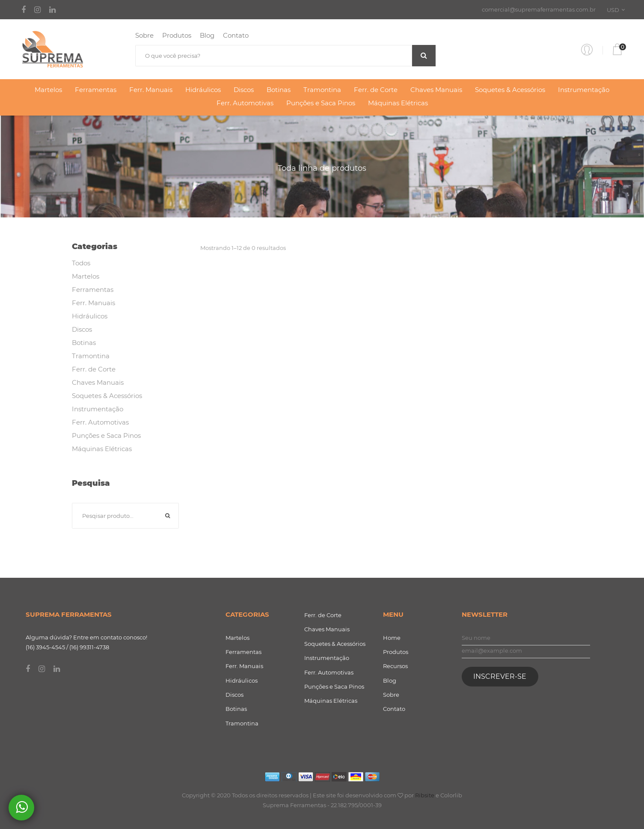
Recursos (395, 666)
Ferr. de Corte (376, 90)
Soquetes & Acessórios (510, 90)
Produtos (177, 35)
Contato (236, 35)
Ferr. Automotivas (245, 103)
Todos (81, 263)
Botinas (279, 90)
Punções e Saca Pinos (321, 103)
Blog (207, 35)
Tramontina (322, 90)
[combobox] (617, 10)
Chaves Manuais (436, 90)
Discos (244, 90)
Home (392, 638)
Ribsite (425, 795)
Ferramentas (96, 90)
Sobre (144, 35)
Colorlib (451, 795)
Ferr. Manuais (151, 90)
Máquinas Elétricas (398, 103)
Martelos (48, 90)
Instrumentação (584, 90)
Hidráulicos (203, 90)
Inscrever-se (500, 676)
